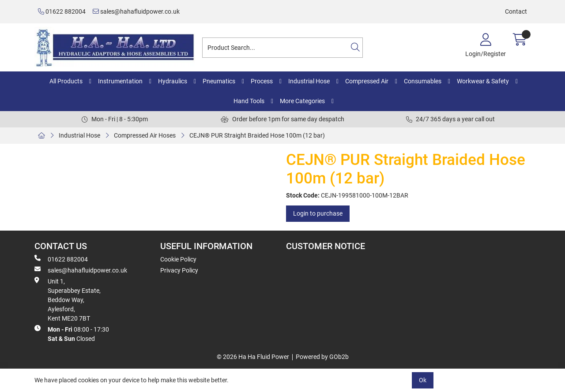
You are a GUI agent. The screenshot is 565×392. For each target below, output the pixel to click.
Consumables (423, 81)
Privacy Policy (179, 270)
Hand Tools (249, 101)
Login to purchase (318, 213)
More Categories (302, 101)
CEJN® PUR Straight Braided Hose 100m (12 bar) (257, 135)
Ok (423, 380)
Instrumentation (120, 81)
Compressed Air (367, 81)
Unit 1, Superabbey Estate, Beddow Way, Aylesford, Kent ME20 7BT (68, 299)
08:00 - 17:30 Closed (72, 334)
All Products (66, 81)
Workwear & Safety (483, 81)
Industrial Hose (309, 81)
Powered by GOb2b (322, 357)
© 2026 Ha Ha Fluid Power (253, 357)
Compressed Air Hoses (145, 135)
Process (262, 81)
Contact (516, 11)
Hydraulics (173, 81)
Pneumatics (219, 81)
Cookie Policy (178, 259)
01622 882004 (62, 11)
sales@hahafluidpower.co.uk (136, 11)
